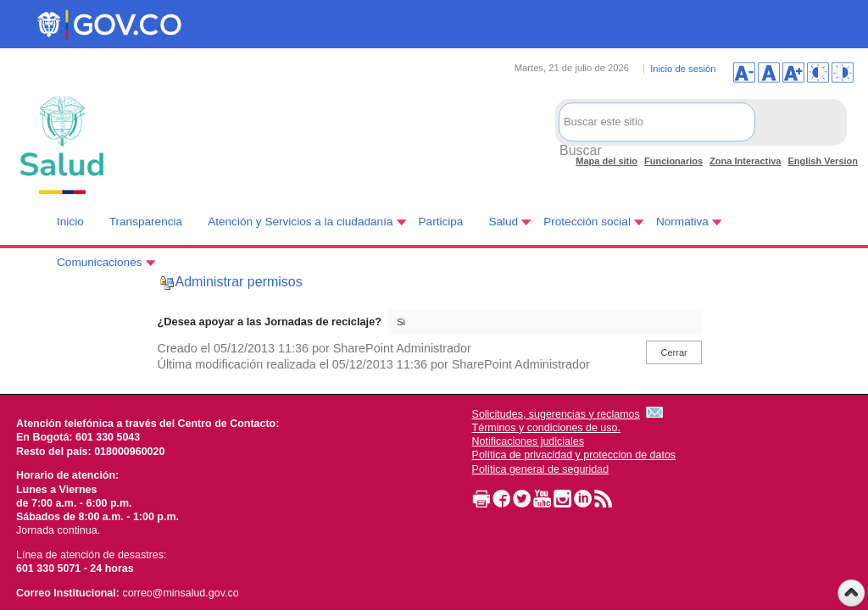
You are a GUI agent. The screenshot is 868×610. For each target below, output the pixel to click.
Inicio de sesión (683, 69)
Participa (441, 222)
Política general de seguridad (541, 469)
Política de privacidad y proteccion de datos (574, 455)
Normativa (682, 222)
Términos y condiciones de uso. (546, 428)
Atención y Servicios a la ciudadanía (300, 222)
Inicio (70, 222)
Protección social (587, 222)
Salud (503, 222)
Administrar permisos (239, 282)
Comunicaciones (100, 262)
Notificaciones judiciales (528, 441)
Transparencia (146, 222)
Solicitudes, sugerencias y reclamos (556, 414)
